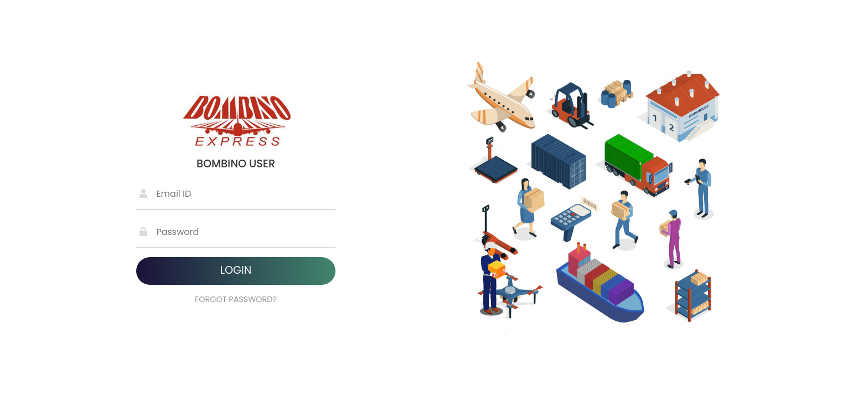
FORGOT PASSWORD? (236, 299)
